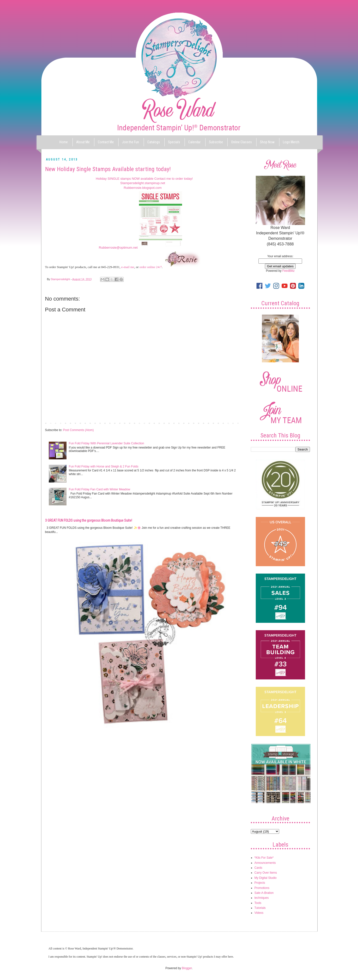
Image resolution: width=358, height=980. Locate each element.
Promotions (262, 888)
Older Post (232, 423)
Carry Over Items (266, 873)
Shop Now (267, 142)
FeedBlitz (289, 271)
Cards (258, 868)
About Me (83, 142)
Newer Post (54, 423)
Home (64, 142)
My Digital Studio (266, 878)
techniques (262, 898)
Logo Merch (291, 142)
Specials (174, 142)
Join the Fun (130, 142)
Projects (260, 883)
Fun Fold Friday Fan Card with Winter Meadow (99, 489)
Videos (259, 913)
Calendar (194, 142)
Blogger (187, 968)
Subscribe (216, 142)
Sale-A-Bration (264, 893)
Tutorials (260, 908)
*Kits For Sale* (264, 858)
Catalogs (154, 142)
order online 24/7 (151, 267)
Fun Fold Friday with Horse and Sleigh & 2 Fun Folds (103, 466)
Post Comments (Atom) (78, 430)
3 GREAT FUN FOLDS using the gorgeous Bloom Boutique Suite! (89, 520)
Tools (258, 903)
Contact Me (106, 142)
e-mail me (128, 267)
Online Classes (241, 142)
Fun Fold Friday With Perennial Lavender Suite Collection (106, 443)
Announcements (265, 863)
